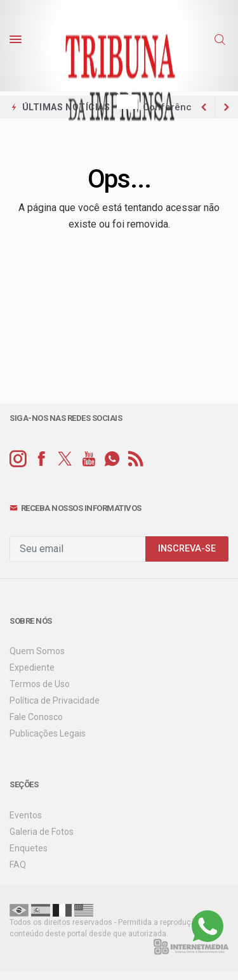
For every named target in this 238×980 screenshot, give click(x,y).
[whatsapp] (112, 459)
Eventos (26, 815)
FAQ (18, 865)
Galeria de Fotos (42, 832)
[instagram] (18, 459)
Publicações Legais (48, 733)
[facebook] (42, 459)
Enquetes (29, 848)
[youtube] (89, 459)
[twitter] (65, 459)
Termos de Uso (40, 684)
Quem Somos (37, 651)
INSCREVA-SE (187, 549)
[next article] (204, 107)
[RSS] (136, 459)
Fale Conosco (36, 717)
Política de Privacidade (55, 700)
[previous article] (227, 107)
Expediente (32, 667)
